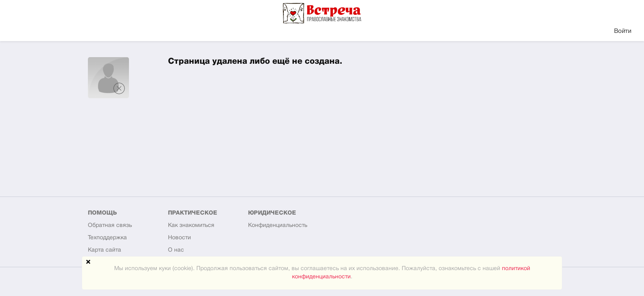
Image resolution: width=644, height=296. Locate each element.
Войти (623, 31)
